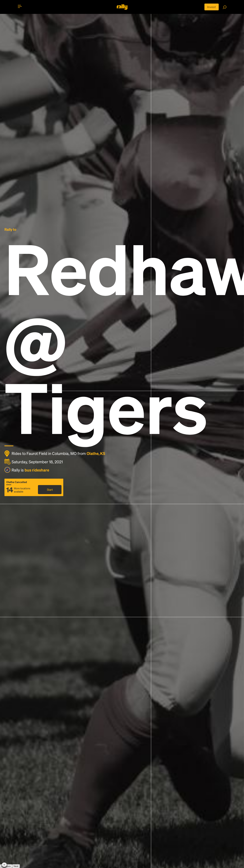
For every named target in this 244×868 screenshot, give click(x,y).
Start (50, 490)
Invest (211, 7)
